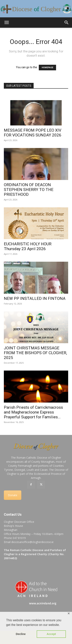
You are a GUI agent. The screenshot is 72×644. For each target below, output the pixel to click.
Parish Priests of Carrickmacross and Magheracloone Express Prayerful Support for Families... (33, 412)
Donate (13, 495)
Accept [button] (51, 634)
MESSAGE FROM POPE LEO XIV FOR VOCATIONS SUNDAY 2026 (33, 133)
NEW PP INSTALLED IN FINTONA (35, 298)
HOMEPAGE (47, 68)
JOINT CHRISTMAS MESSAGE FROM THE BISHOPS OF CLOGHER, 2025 (35, 353)
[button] (7, 23)
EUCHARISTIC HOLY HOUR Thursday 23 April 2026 (28, 246)
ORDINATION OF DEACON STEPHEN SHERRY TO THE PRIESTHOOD (29, 190)
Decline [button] (21, 634)
